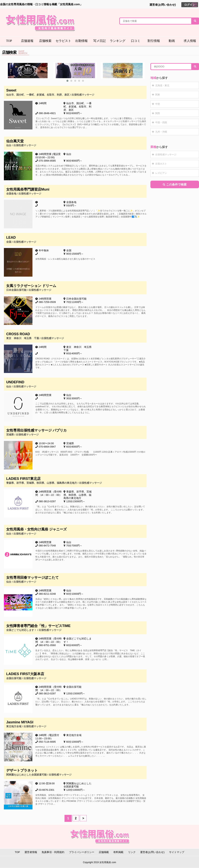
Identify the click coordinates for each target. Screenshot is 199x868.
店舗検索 (45, 41)
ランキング (118, 41)
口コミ (136, 41)
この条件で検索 (175, 184)
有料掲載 (118, 852)
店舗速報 (27, 41)
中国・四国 (161, 122)
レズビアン (161, 173)
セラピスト (63, 41)
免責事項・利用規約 (53, 852)
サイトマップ (177, 852)
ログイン (190, 5)
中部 (158, 104)
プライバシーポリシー (82, 852)
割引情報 (154, 41)
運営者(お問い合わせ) (163, 5)
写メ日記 (99, 41)
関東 (158, 95)
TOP (9, 41)
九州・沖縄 (161, 132)
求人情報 (190, 41)
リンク (132, 852)
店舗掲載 (104, 852)
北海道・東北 (162, 85)
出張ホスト (161, 164)
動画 (172, 41)
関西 (158, 113)
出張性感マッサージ (166, 155)
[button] (67, 81)
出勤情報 (81, 41)
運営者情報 (31, 852)
